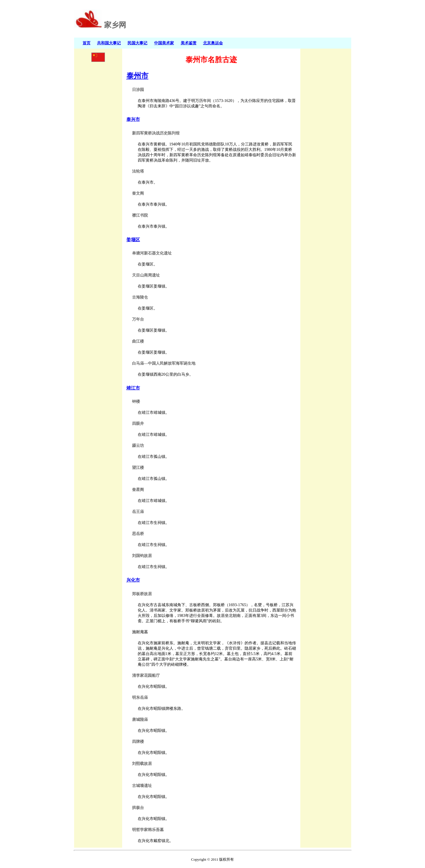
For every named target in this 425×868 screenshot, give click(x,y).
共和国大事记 (109, 43)
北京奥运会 (213, 43)
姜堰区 (133, 240)
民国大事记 (137, 43)
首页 (87, 43)
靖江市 (133, 388)
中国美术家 (164, 43)
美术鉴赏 (189, 43)
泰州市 (137, 76)
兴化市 (133, 580)
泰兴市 (133, 119)
